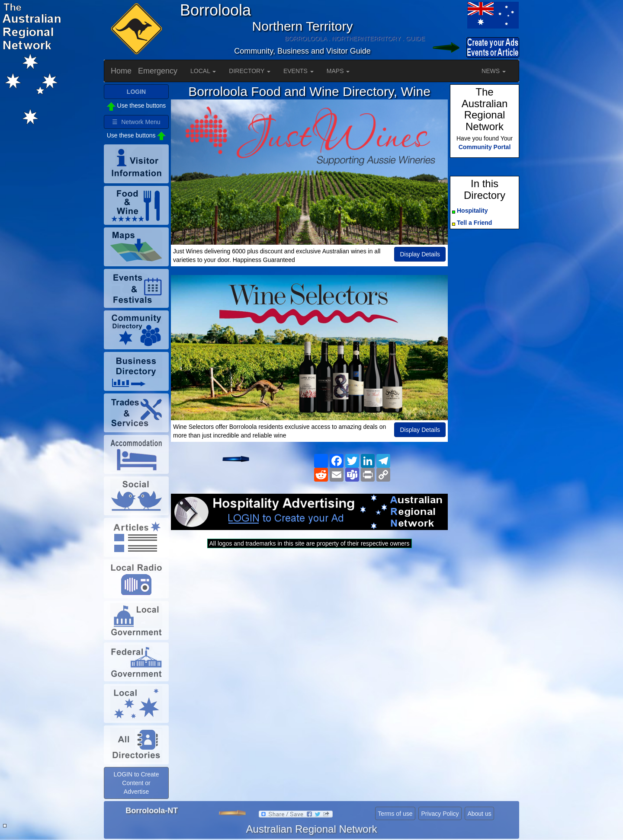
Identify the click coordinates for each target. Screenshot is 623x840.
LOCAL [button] (203, 71)
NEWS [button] (494, 71)
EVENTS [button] (299, 71)
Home (121, 71)
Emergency (158, 71)
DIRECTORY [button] (250, 71)
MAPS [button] (338, 71)
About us (479, 814)
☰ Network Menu (136, 122)
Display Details (420, 254)
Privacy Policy (440, 814)
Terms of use (395, 814)
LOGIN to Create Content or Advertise (136, 783)
